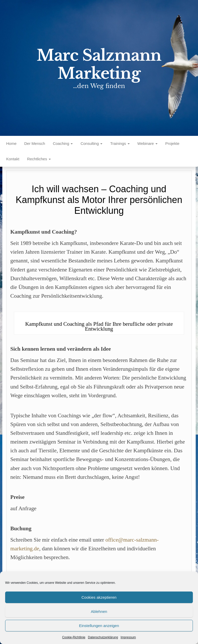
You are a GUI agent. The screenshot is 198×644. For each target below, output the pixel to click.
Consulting (91, 143)
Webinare (147, 143)
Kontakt (13, 159)
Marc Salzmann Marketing (99, 64)
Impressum (128, 637)
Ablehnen (99, 611)
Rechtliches (39, 159)
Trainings (120, 143)
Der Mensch (35, 143)
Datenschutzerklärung (103, 637)
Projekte (172, 143)
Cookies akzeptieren (99, 597)
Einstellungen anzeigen (99, 626)
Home (11, 143)
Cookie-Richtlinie (74, 637)
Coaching (63, 143)
